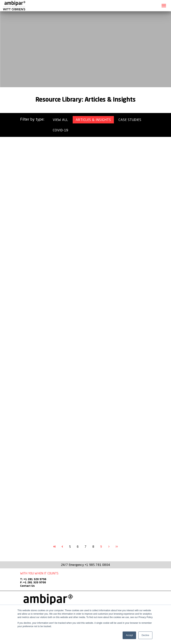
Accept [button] (129, 635)
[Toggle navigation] (164, 6)
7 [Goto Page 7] (86, 547)
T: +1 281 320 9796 (33, 579)
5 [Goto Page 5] (70, 547)
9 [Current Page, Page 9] (101, 547)
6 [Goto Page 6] (78, 547)
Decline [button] (145, 635)
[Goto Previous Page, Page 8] (62, 547)
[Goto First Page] (54, 547)
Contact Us (27, 586)
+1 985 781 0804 (97, 565)
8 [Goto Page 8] (93, 547)
